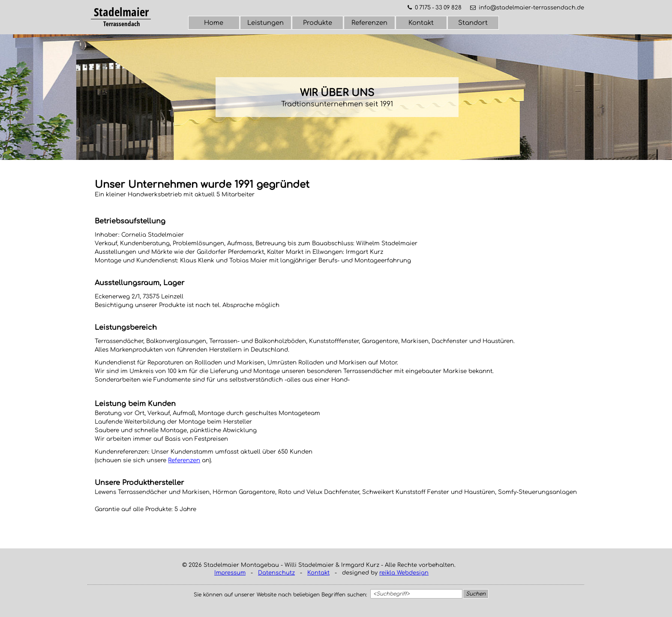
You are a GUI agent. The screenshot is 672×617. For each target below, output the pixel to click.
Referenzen (369, 23)
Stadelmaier (121, 12)
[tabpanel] (121, 12)
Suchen (476, 594)
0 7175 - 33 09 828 (438, 8)
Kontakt (421, 23)
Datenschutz (276, 573)
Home (214, 23)
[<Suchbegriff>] (416, 594)
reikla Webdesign (404, 573)
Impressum (230, 573)
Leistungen (265, 23)
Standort (473, 23)
